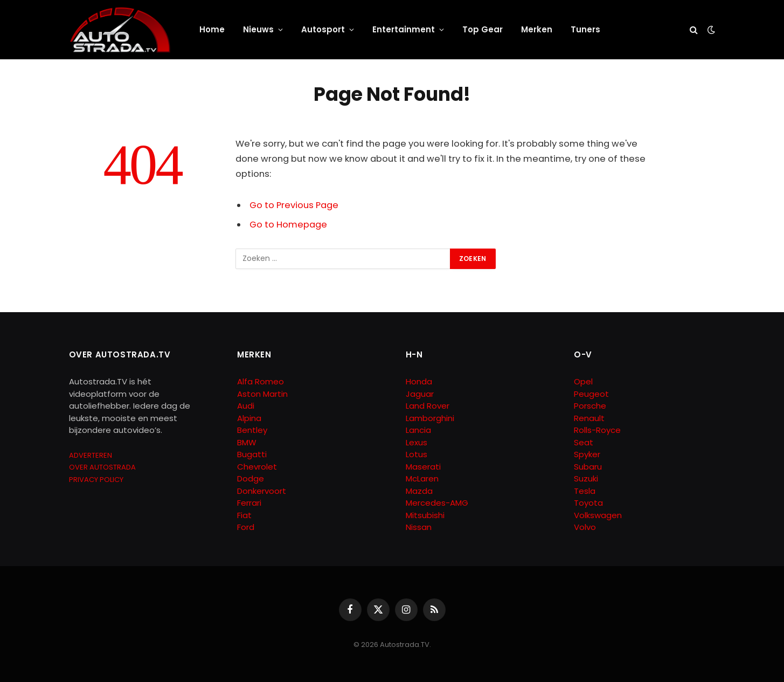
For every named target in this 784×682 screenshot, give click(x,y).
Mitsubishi (425, 515)
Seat (584, 442)
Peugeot (591, 394)
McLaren (422, 478)
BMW (247, 442)
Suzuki (586, 478)
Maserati (423, 467)
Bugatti (252, 454)
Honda (419, 381)
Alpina (249, 418)
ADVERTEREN (91, 455)
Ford (246, 527)
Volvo (585, 527)
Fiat (244, 515)
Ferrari (249, 503)
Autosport (323, 29)
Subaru (588, 467)
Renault (589, 418)
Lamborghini (430, 418)
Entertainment (404, 29)
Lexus (417, 442)
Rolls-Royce (597, 430)
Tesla (585, 491)
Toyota (588, 503)
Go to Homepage (288, 225)
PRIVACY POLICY (96, 480)
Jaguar (420, 394)
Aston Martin (262, 394)
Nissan (419, 527)
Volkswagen (598, 515)
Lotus (417, 454)
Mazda (419, 491)
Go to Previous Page (294, 205)
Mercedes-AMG (437, 503)
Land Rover (428, 406)
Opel (583, 381)
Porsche (590, 406)
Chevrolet (257, 467)
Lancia (418, 430)
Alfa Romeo (262, 381)
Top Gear (483, 29)
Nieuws (258, 29)
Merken (537, 29)
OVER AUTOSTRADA (102, 467)
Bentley (252, 430)
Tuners (585, 29)
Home (212, 29)
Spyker (587, 454)
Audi (246, 406)
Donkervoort (262, 491)
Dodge (251, 478)
